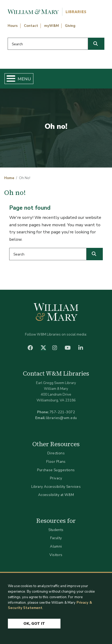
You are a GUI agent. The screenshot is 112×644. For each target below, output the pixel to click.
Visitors (56, 555)
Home (9, 178)
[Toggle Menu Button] (9, 79)
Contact (31, 26)
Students (56, 530)
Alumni (56, 546)
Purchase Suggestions (56, 470)
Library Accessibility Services (56, 487)
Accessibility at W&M (56, 495)
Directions (56, 453)
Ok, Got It (34, 624)
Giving (70, 26)
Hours (13, 26)
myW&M (52, 26)
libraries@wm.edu (62, 418)
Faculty (56, 538)
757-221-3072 (62, 412)
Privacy (56, 478)
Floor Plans (56, 462)
